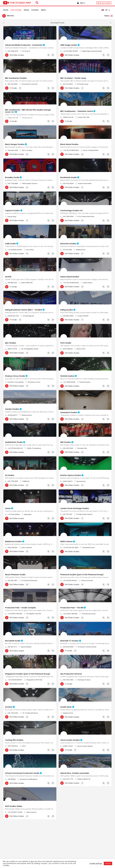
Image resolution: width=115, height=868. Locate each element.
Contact (35, 10)
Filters (109, 16)
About (26, 10)
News (43, 10)
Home (6, 10)
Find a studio (16, 10)
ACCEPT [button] (108, 863)
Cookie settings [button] (96, 863)
